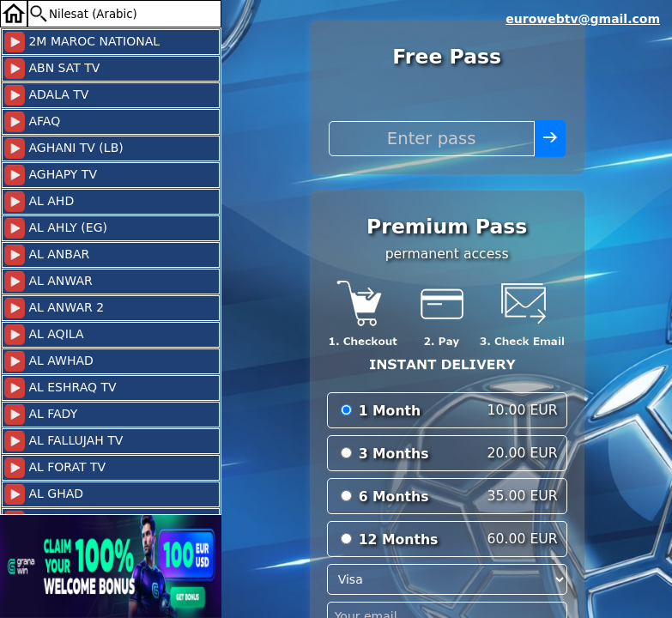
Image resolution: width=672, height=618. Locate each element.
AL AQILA (44, 335)
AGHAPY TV (51, 175)
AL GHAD (44, 494)
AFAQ (32, 122)
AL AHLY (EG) (56, 228)
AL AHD (39, 202)
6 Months (394, 497)
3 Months (394, 454)
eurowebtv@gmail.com (583, 19)
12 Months (399, 539)
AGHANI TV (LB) (64, 148)
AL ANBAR (47, 255)
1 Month (390, 411)
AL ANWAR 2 (54, 308)
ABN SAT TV (52, 69)
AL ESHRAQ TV (61, 388)
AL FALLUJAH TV (64, 441)
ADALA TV (46, 95)
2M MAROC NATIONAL (82, 42)
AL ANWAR (48, 282)
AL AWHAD (49, 361)
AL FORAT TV (55, 468)
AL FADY (41, 415)
